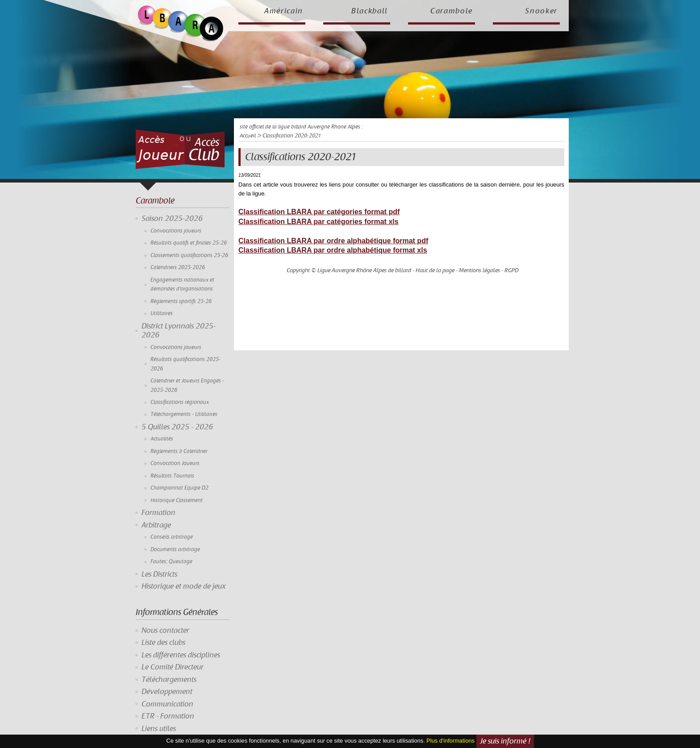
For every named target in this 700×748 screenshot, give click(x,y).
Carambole (452, 11)
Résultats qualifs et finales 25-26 (189, 243)
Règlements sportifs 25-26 (181, 301)
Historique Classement (177, 501)
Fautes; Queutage (171, 562)
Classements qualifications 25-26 (189, 256)
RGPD (512, 270)
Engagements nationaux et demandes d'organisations (182, 285)
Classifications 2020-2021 (300, 157)
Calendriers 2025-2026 (178, 268)
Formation (158, 513)
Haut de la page (435, 270)
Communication (167, 704)
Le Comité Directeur (173, 667)
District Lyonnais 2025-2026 (179, 331)
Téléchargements (169, 680)
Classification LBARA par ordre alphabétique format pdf (333, 241)
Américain (284, 11)
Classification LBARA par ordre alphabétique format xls (333, 250)
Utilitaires (162, 314)
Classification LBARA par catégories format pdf (319, 212)
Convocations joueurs (176, 231)
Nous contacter (165, 631)
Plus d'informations (450, 741)
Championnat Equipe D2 (179, 488)
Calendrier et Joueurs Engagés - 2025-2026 (187, 385)
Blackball (370, 11)
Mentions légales (479, 270)
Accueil (248, 136)
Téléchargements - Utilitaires (184, 414)
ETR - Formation (168, 716)
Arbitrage (156, 525)
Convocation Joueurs (175, 463)
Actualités (162, 439)
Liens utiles (159, 729)
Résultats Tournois (172, 476)
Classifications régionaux (180, 402)
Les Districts (159, 574)
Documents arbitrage (175, 550)
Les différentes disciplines (181, 655)
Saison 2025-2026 (172, 219)
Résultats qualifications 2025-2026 (185, 364)
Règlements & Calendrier (179, 451)
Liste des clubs (163, 643)
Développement (167, 692)
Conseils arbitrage (172, 537)
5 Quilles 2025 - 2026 (177, 427)
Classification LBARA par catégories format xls (319, 222)
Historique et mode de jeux (184, 586)
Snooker (541, 11)
